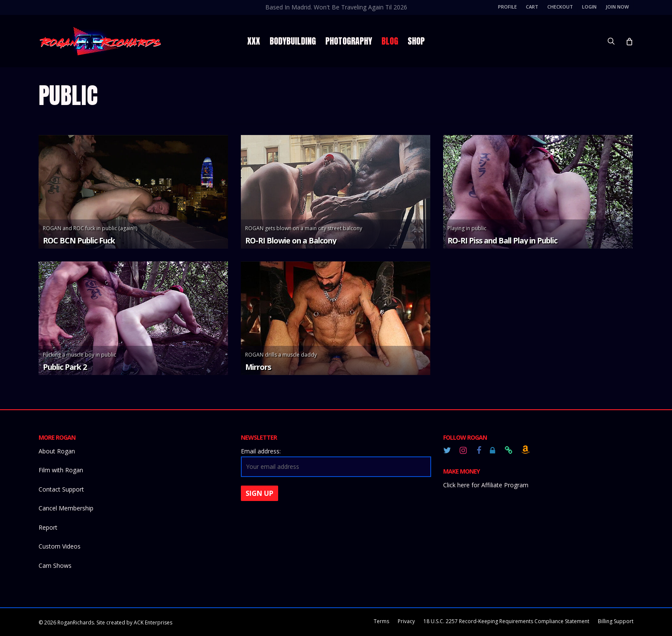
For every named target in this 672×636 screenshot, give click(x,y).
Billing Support (616, 621)
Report (48, 527)
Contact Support (61, 489)
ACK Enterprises (153, 622)
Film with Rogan (61, 470)
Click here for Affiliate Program (486, 485)
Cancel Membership (66, 508)
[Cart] (629, 41)
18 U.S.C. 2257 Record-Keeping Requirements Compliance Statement (506, 621)
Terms (381, 621)
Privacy (406, 621)
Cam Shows (55, 565)
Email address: (261, 451)
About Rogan (57, 451)
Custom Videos (60, 546)
